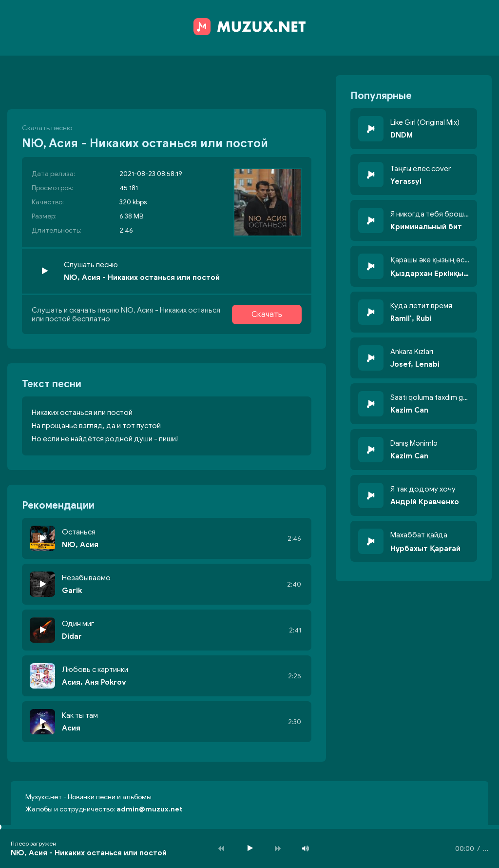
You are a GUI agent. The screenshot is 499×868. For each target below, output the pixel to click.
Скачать (267, 315)
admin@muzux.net (150, 809)
